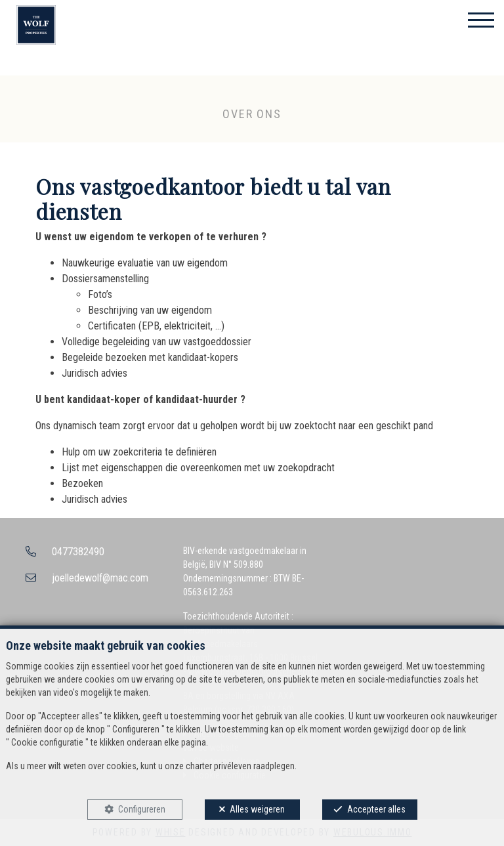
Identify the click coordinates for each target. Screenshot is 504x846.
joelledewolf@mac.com (100, 578)
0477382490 (78, 552)
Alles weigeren (257, 809)
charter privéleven (219, 766)
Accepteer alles (376, 809)
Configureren (142, 809)
